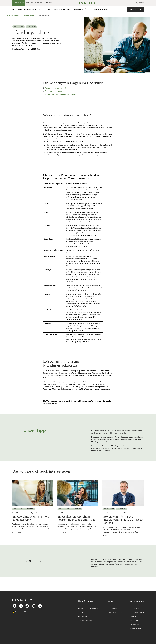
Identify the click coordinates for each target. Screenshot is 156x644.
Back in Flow (45, 9)
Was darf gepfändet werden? (55, 88)
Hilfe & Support (135, 9)
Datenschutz (134, 625)
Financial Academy (100, 9)
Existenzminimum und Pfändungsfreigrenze (61, 95)
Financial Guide (29, 15)
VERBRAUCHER (19, 3)
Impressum (134, 621)
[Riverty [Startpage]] (85, 3)
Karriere (133, 616)
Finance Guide (19, 27)
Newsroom (134, 633)
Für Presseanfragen (137, 612)
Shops (81, 612)
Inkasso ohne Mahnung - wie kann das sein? (31, 518)
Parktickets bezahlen (61, 9)
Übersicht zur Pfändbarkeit (55, 91)
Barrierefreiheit (135, 629)
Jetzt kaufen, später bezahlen (25, 9)
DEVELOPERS (49, 3)
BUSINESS (30, 3)
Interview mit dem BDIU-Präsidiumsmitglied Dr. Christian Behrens (123, 520)
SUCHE (140, 3)
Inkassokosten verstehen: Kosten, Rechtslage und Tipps (76, 518)
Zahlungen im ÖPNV (81, 9)
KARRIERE (39, 3)
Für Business (134, 608)
